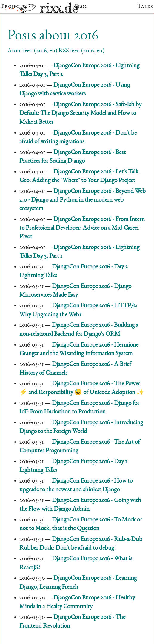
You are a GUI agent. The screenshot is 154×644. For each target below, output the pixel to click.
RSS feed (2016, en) (81, 51)
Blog (81, 7)
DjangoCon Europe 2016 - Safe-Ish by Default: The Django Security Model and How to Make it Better (80, 113)
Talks (145, 7)
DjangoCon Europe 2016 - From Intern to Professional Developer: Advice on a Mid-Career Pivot (82, 228)
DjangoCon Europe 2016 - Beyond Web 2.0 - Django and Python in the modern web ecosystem (83, 200)
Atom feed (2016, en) (32, 51)
